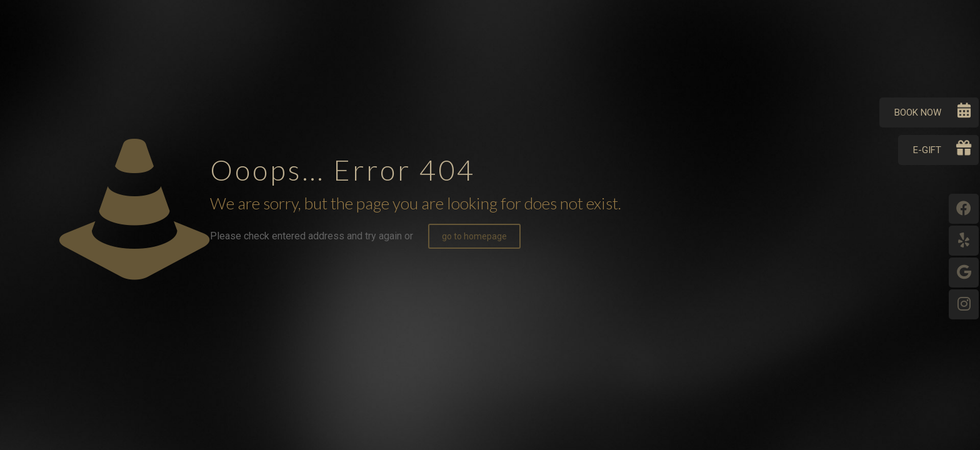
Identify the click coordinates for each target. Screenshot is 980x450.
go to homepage (474, 236)
